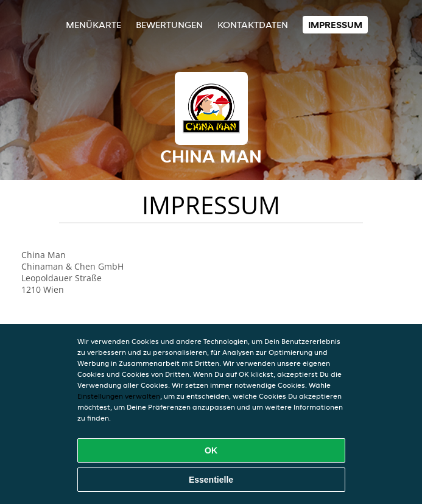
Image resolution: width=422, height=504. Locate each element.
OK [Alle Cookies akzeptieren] (211, 450)
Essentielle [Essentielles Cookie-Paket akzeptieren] (211, 480)
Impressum (335, 25)
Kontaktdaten (253, 25)
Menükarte (93, 25)
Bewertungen (169, 25)
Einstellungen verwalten (119, 396)
